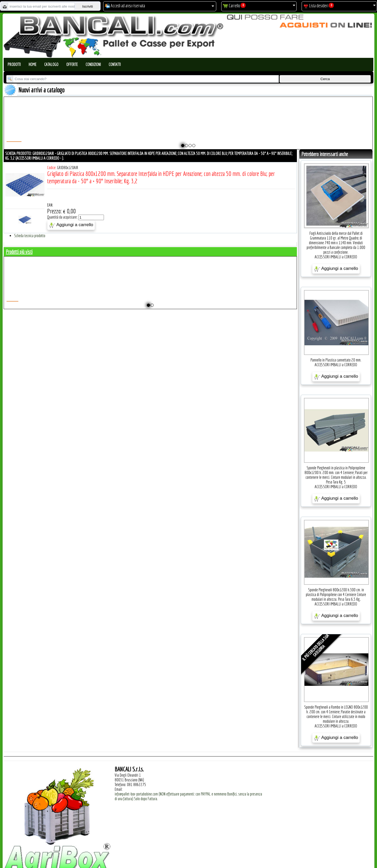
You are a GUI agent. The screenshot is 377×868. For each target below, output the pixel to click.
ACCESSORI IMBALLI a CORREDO (336, 257)
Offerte (72, 64)
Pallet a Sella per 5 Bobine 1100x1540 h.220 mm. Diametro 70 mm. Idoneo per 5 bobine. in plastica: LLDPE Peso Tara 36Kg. (251, 130)
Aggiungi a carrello (71, 225)
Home (32, 64)
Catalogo (51, 64)
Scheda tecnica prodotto (30, 236)
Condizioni (93, 64)
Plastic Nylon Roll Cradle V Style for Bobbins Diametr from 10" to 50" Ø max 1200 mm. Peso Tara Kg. (166, 127)
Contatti (115, 64)
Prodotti (14, 64)
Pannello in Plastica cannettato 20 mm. (336, 360)
